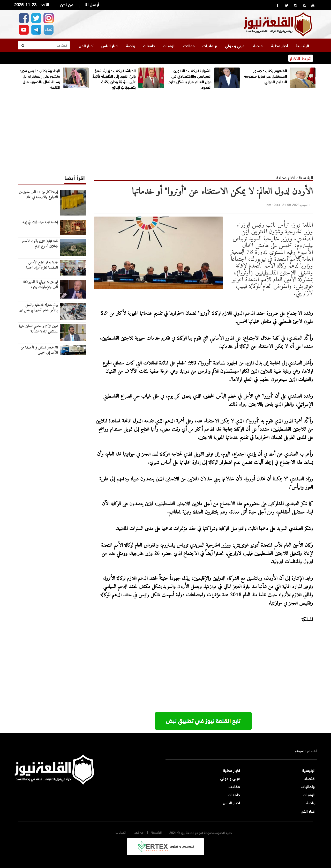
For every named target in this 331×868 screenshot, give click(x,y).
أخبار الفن (86, 45)
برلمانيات (210, 45)
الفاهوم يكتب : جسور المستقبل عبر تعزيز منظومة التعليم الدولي (266, 76)
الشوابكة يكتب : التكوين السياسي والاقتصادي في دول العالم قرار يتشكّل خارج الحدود (190, 78)
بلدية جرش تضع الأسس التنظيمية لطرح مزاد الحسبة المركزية (42, 268)
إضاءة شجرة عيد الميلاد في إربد (40, 222)
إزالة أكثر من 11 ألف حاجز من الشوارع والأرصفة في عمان (38, 195)
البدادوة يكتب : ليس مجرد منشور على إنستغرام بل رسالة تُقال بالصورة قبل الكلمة (40, 78)
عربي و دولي (235, 45)
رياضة (131, 45)
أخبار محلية (280, 45)
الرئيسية (302, 45)
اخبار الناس (110, 45)
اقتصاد (258, 45)
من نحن (67, 4)
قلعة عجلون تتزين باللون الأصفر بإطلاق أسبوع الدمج (40, 244)
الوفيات (169, 45)
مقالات (189, 45)
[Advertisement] (165, 130)
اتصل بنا (121, 832)
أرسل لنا (92, 4)
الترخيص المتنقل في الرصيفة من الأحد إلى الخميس (39, 350)
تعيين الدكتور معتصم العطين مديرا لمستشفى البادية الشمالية (38, 329)
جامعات (149, 45)
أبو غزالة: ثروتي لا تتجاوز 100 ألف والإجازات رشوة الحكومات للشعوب (40, 287)
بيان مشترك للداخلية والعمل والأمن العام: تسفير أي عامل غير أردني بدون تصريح (39, 310)
